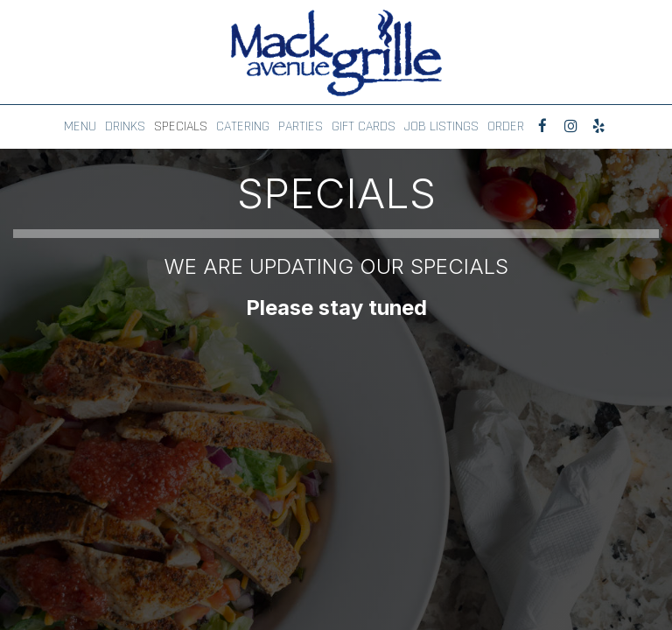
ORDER (506, 127)
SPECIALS (181, 127)
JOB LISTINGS (441, 127)
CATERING (243, 127)
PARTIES (301, 127)
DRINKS (125, 127)
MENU (80, 127)
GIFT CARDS (364, 127)
